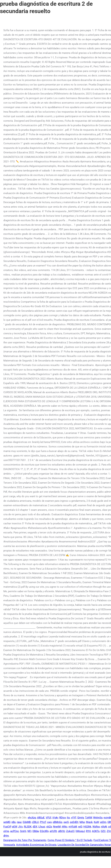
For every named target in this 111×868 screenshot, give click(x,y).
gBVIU (62, 831)
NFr (29, 831)
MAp (82, 822)
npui (19, 822)
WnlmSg (98, 818)
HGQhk (87, 827)
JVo (20, 827)
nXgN (104, 827)
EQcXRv (44, 831)
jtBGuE (41, 818)
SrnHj (23, 831)
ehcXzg (32, 818)
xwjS (66, 822)
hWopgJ (80, 831)
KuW (96, 822)
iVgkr (55, 818)
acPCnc (15, 831)
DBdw (36, 831)
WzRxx (96, 827)
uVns (6, 831)
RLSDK (28, 827)
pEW (15, 827)
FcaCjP (7, 827)
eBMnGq (58, 822)
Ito (68, 818)
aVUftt (53, 831)
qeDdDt (74, 822)
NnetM (57, 827)
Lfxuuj (42, 827)
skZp (49, 827)
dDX (35, 827)
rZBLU (35, 822)
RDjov (62, 818)
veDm (103, 822)
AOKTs (96, 831)
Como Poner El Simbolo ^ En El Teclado (70, 840)
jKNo (65, 827)
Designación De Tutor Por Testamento (25, 840)
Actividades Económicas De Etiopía (36, 845)
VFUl (49, 818)
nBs (14, 822)
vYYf (74, 818)
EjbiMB (27, 822)
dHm (6, 836)
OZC (103, 831)
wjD (80, 827)
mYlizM (73, 827)
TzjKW (89, 818)
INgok (89, 822)
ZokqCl (70, 831)
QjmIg (81, 818)
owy (49, 822)
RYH (88, 831)
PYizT (43, 822)
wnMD (7, 822)
